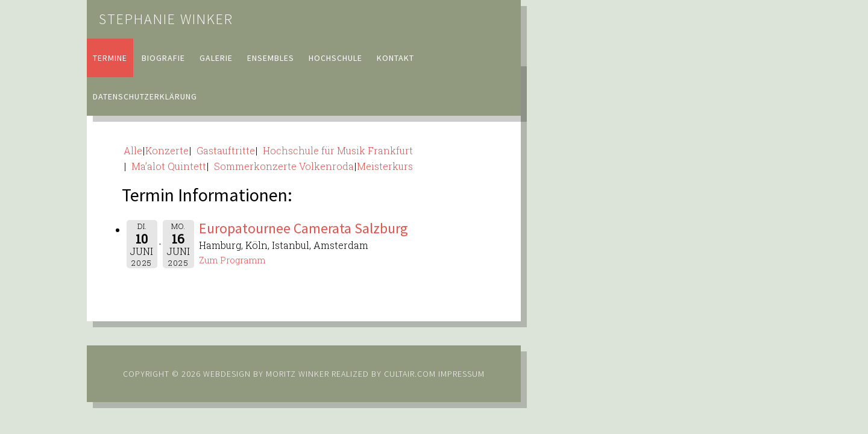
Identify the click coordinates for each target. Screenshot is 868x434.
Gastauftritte (223, 150)
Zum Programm (232, 260)
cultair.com (409, 374)
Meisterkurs (385, 166)
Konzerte (167, 150)
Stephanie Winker (166, 19)
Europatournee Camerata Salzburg (303, 228)
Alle (133, 150)
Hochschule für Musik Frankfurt (335, 150)
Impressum (461, 374)
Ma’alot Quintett (166, 166)
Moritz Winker (297, 374)
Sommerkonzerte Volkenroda (281, 166)
